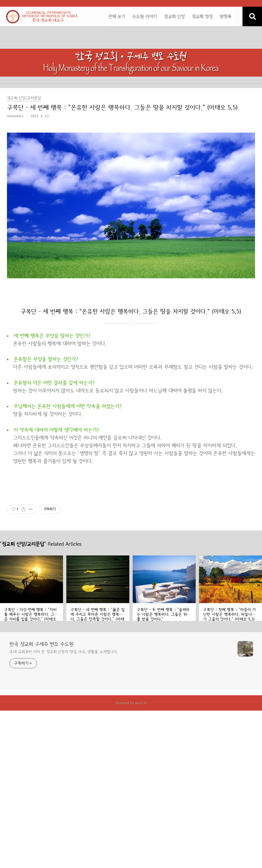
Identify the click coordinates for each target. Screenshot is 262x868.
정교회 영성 (202, 17)
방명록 (225, 17)
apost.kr (141, 703)
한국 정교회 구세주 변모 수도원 (42, 644)
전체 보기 (117, 17)
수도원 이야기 (145, 17)
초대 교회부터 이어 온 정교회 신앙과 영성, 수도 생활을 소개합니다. (64, 652)
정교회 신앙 (174, 17)
